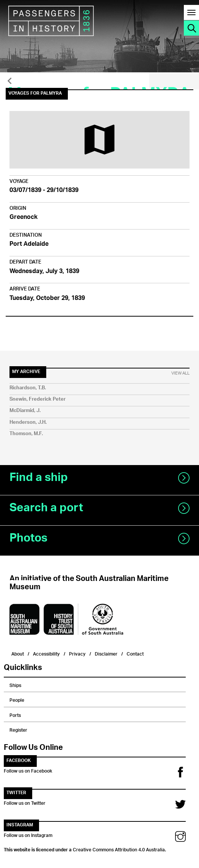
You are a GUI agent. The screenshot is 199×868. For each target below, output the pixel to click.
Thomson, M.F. (26, 434)
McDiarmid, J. (25, 411)
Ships (15, 684)
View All (180, 373)
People (17, 699)
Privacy (77, 653)
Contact (135, 653)
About (18, 653)
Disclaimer (106, 653)
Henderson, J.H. (28, 422)
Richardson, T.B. (28, 388)
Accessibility (46, 653)
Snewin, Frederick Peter (38, 399)
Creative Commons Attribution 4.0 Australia (119, 849)
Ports (15, 714)
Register (18, 729)
